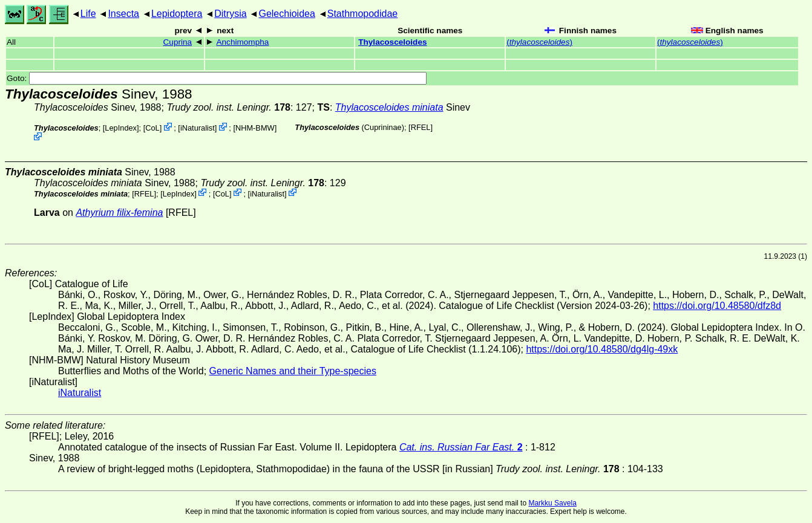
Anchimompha (242, 42)
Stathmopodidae (363, 14)
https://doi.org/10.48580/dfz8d (717, 306)
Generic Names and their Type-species (293, 371)
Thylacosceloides (392, 42)
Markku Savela (552, 503)
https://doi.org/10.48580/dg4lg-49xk (602, 349)
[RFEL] (421, 127)
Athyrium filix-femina (119, 213)
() (539, 42)
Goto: (217, 78)
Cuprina (178, 42)
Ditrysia (230, 14)
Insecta (123, 14)
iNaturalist (198, 128)
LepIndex (121, 128)
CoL (152, 128)
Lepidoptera (177, 14)
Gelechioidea (286, 14)
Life (88, 14)
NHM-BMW (255, 128)
